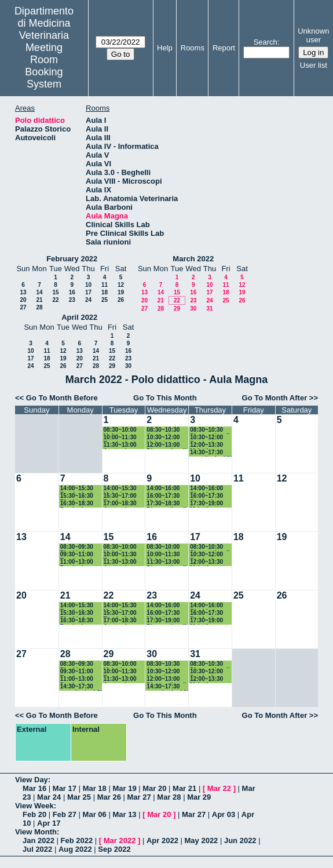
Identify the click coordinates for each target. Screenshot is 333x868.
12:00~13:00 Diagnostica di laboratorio (166, 445)
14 (39, 292)
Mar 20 (154, 788)
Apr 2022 (162, 840)
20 (23, 300)
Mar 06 (95, 814)
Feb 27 (65, 814)
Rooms (193, 48)
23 (72, 300)
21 (39, 300)
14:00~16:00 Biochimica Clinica (206, 489)
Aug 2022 (75, 849)
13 (23, 292)
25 (105, 300)
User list (314, 65)
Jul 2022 (37, 849)
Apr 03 (224, 814)
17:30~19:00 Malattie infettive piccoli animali (211, 504)
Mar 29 (199, 797)
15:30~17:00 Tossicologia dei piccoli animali (121, 496)
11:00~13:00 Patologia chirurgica (77, 562)
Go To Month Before (62, 398)
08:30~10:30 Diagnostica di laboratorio (210, 430)
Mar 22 (219, 788)
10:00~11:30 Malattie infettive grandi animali (167, 555)
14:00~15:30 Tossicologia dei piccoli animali (78, 489)
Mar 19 (124, 788)
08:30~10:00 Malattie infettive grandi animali (125, 430)
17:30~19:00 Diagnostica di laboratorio (166, 621)
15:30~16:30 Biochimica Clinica (77, 496)
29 (177, 309)
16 (72, 292)
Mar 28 (169, 797)
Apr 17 (49, 823)
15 (55, 292)
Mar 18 (95, 788)
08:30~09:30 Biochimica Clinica (77, 547)
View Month (36, 832)
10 (88, 285)
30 (193, 309)
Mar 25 (79, 797)
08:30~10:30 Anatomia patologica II (163, 430)
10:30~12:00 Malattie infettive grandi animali (167, 438)
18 (105, 292)
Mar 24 (49, 797)
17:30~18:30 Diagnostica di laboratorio (166, 504)
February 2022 (72, 259)
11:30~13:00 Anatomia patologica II (120, 445)
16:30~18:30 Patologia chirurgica (77, 504)
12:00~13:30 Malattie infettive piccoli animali (211, 445)
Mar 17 (65, 788)
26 (121, 300)
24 (88, 300)
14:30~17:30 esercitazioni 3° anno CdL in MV (211, 453)
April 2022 (79, 317)
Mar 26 (109, 797)
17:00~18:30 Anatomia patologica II (120, 504)
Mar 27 (139, 797)
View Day (32, 780)
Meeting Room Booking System (44, 66)
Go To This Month (165, 398)
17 (88, 292)
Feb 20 (34, 814)
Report (224, 48)
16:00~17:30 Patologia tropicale (206, 496)
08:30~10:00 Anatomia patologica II (163, 547)
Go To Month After (275, 398)
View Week (34, 806)
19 (121, 292)
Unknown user (313, 35)
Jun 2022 (240, 840)
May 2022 (202, 840)
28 (39, 307)
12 (121, 285)
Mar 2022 (120, 840)
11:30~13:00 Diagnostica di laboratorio (166, 562)
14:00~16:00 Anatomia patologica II (163, 489)
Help (165, 48)
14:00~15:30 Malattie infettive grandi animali (125, 489)
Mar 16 (34, 788)
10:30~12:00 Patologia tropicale (206, 438)
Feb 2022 (77, 840)
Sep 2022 (114, 849)
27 (23, 307)
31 (209, 309)
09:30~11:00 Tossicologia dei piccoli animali (78, 555)
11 (105, 285)
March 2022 (193, 259)
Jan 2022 (39, 840)
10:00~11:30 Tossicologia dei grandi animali (121, 672)
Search (266, 42)
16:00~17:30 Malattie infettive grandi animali (167, 496)
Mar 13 (124, 814)
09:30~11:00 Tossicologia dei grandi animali (78, 672)
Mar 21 (184, 788)
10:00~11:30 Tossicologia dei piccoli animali (121, 438)
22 (55, 300)
